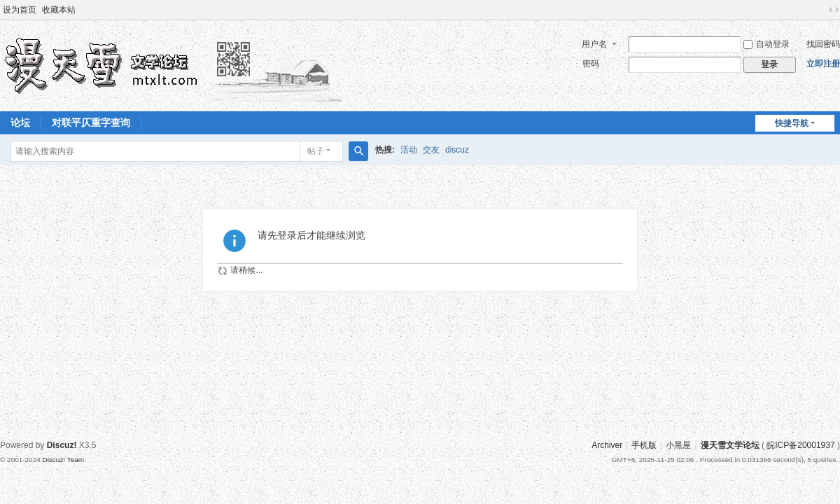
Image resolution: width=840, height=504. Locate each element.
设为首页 (20, 10)
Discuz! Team (63, 460)
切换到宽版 (834, 10)
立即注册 (823, 64)
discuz (457, 150)
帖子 (316, 151)
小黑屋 (678, 445)
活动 (409, 150)
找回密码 (823, 44)
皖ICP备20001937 (800, 445)
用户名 (594, 44)
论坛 (20, 122)
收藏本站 (59, 10)
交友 (431, 150)
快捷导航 (792, 123)
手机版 (644, 445)
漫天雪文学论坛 (730, 445)
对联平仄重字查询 (91, 122)
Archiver (607, 445)
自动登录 (766, 44)
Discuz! (62, 445)
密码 (591, 64)
